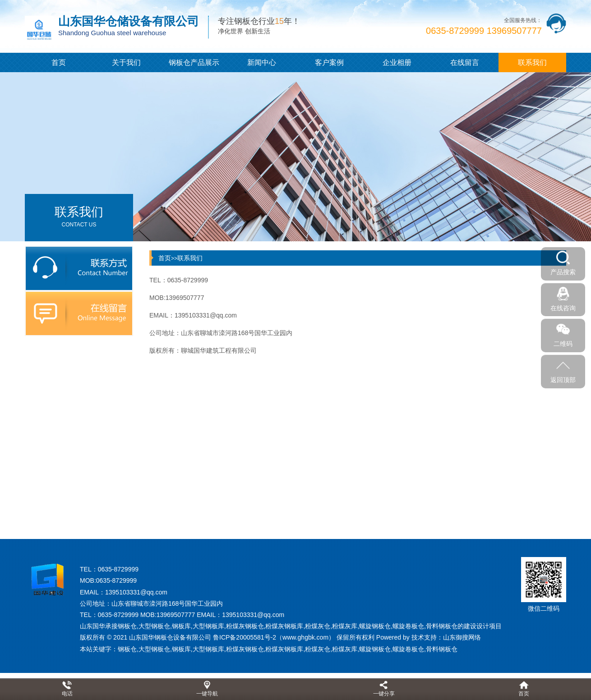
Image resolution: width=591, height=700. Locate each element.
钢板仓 (127, 649)
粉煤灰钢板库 (284, 649)
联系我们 (532, 62)
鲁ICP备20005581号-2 (245, 637)
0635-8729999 (118, 569)
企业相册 (397, 62)
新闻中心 (262, 62)
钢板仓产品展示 (194, 62)
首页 (59, 62)
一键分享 (384, 694)
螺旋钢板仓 (375, 649)
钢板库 (181, 649)
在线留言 (465, 62)
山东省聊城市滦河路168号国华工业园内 (167, 603)
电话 (67, 694)
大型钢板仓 (154, 649)
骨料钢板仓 (442, 649)
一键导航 (207, 694)
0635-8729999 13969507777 (484, 31)
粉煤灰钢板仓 (245, 649)
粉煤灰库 (345, 649)
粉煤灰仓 (318, 649)
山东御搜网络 (462, 637)
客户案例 (329, 62)
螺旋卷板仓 (408, 649)
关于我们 (126, 62)
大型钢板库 (208, 649)
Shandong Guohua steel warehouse (112, 33)
